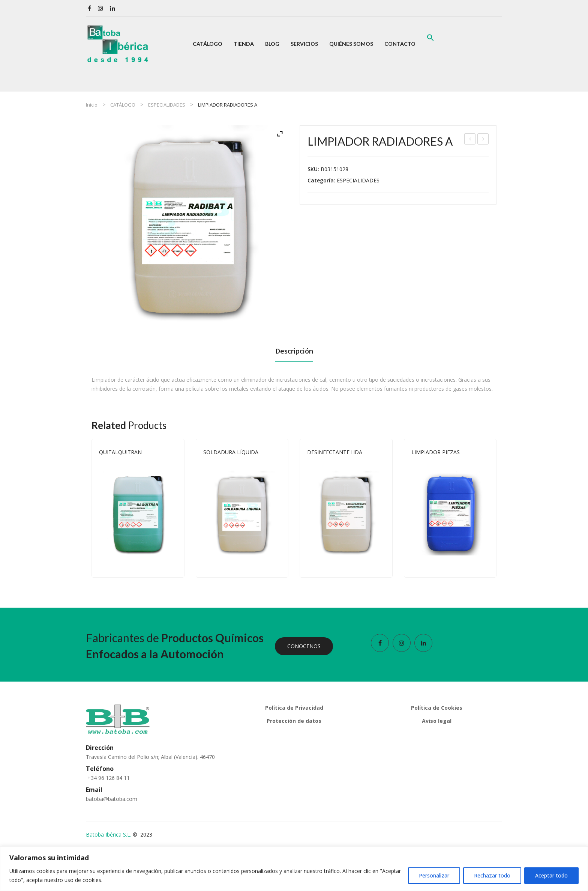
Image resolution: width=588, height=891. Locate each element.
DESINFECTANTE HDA (335, 452)
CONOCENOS (304, 646)
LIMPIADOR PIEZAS (436, 452)
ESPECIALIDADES (167, 105)
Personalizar (434, 875)
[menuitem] (208, 44)
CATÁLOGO (123, 105)
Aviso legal (437, 721)
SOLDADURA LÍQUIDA (231, 452)
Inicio (92, 105)
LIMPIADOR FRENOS (483, 140)
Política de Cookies (437, 708)
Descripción (294, 351)
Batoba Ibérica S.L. (109, 835)
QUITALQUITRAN (120, 452)
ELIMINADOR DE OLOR (470, 140)
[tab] (294, 353)
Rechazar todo (492, 875)
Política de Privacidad (294, 708)
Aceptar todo (551, 875)
